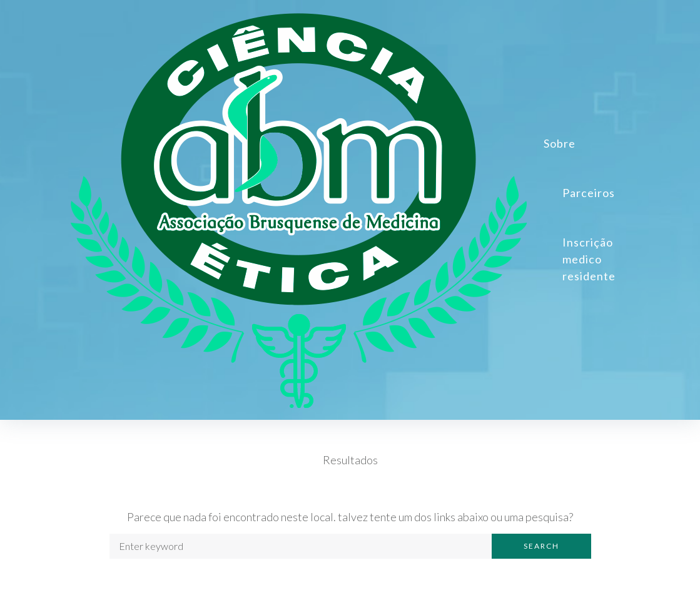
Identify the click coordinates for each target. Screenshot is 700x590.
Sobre (560, 143)
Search (541, 546)
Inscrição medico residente (589, 259)
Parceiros (589, 193)
